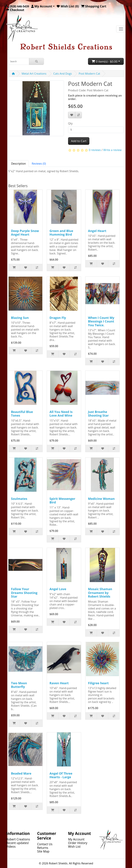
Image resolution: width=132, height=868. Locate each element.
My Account (76, 839)
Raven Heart (59, 683)
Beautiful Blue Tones (22, 414)
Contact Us (45, 844)
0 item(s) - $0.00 (105, 61)
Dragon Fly (58, 318)
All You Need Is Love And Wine (61, 414)
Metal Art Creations (34, 74)
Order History (78, 843)
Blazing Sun (20, 318)
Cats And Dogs (63, 74)
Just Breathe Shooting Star (98, 414)
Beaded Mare (21, 773)
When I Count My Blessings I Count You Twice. (101, 321)
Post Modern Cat (89, 74)
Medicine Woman (101, 499)
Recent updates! (18, 843)
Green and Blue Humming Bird (61, 233)
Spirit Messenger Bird (62, 501)
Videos (11, 846)
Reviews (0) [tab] (39, 164)
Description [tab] (18, 164)
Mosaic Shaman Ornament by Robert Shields (100, 593)
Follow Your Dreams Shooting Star (24, 593)
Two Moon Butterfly (19, 685)
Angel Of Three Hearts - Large (61, 775)
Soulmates (19, 499)
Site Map (43, 851)
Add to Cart (79, 141)
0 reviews (95, 150)
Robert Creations (18, 839)
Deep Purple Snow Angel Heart (25, 233)
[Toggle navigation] (121, 29)
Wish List (74, 846)
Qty (70, 123)
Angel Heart (97, 231)
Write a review (112, 150)
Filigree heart (98, 683)
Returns (43, 848)
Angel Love (58, 589)
